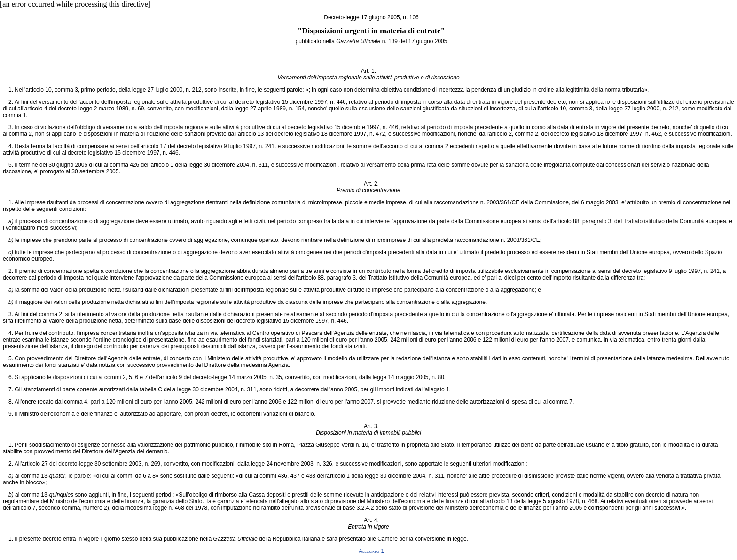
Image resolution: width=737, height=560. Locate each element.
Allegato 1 (371, 551)
